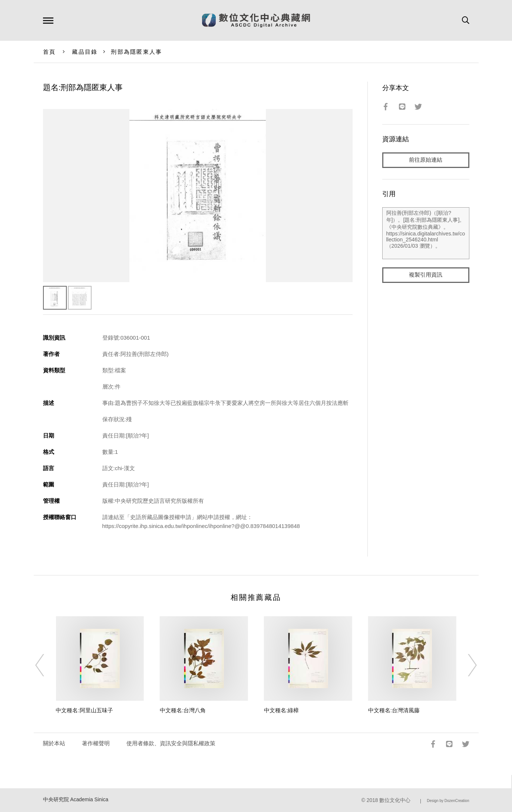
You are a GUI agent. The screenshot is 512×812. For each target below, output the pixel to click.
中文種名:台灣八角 (183, 710)
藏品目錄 (85, 52)
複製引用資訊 (426, 275)
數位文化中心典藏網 (256, 20)
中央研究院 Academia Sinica (76, 800)
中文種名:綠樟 (281, 710)
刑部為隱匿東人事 (136, 52)
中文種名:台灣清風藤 (394, 710)
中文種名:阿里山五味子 (84, 710)
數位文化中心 (395, 800)
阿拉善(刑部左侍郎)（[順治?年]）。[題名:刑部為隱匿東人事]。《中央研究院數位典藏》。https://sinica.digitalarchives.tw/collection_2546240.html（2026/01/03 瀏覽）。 (426, 233)
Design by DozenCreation (448, 801)
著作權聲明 (96, 743)
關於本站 (54, 743)
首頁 (49, 52)
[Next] (466, 665)
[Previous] (46, 665)
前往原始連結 (426, 160)
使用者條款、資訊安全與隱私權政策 (171, 743)
